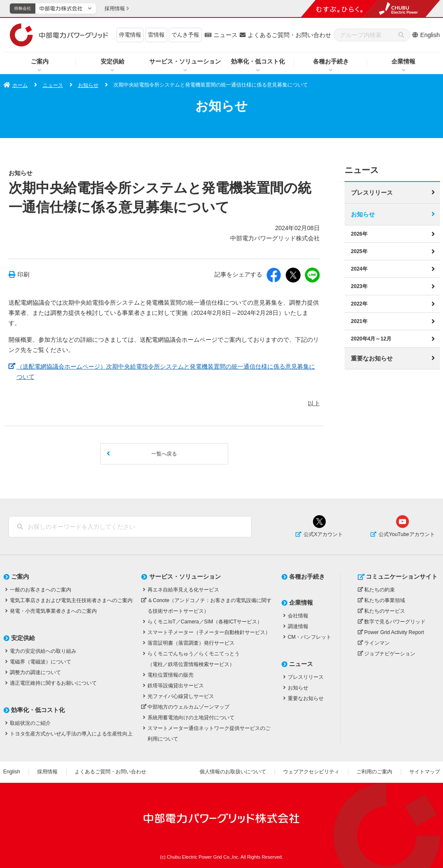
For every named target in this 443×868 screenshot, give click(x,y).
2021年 (359, 321)
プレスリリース (372, 192)
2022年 (359, 303)
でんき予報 (185, 35)
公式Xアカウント (323, 534)
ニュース (226, 35)
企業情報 (403, 61)
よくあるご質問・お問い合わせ (290, 35)
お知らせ (88, 85)
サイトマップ (425, 772)
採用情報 (47, 772)
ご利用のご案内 (374, 772)
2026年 (359, 234)
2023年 (359, 286)
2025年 (359, 251)
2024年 (359, 268)
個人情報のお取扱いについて (233, 772)
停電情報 (130, 35)
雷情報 (156, 35)
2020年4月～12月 (371, 338)
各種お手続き (331, 61)
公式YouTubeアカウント (407, 534)
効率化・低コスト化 (258, 61)
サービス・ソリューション (185, 61)
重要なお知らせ (372, 358)
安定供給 (113, 61)
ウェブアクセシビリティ (311, 772)
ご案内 (40, 61)
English (430, 35)
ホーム (20, 85)
